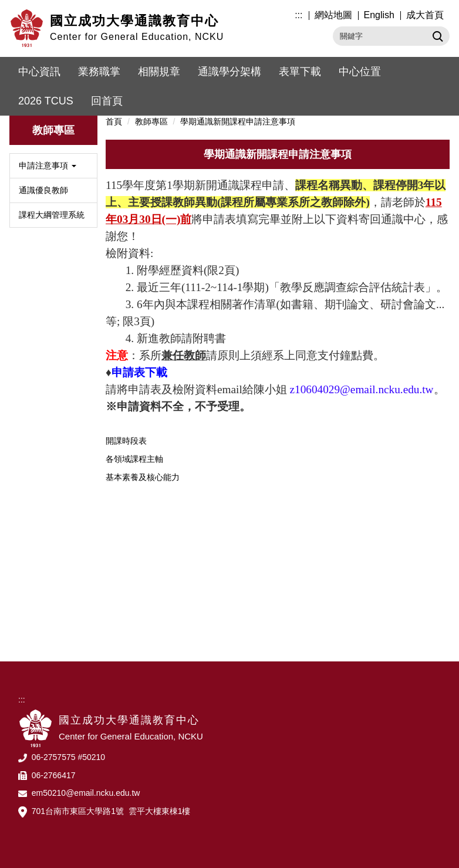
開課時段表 (126, 441)
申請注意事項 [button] (48, 166)
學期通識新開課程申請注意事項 (238, 121)
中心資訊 (39, 72)
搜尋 (436, 36)
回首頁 (107, 101)
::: (298, 15)
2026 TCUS (46, 101)
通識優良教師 (43, 190)
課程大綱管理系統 (52, 215)
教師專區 (151, 121)
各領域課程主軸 (134, 459)
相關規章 (159, 72)
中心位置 (360, 72)
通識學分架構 (230, 72)
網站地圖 (333, 15)
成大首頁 (425, 15)
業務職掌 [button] (99, 72)
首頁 (114, 121)
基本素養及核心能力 (143, 477)
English (379, 15)
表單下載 (300, 72)
